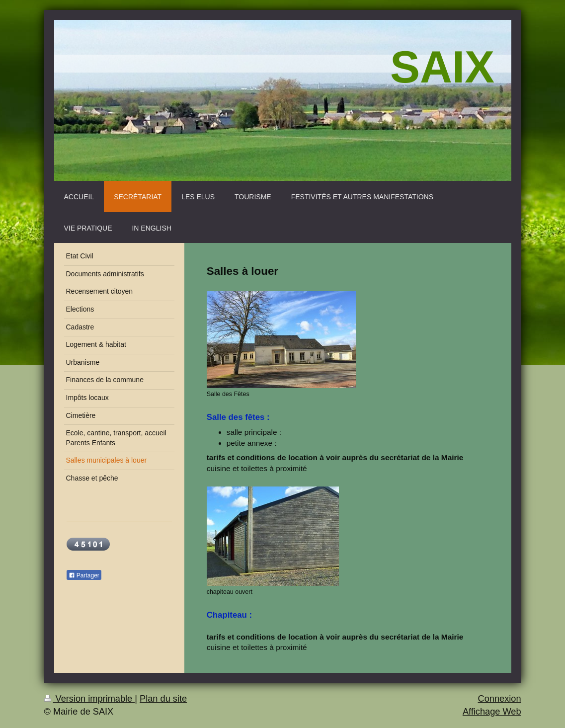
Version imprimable (90, 699)
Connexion (500, 699)
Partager (84, 575)
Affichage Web (492, 712)
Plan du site (163, 699)
